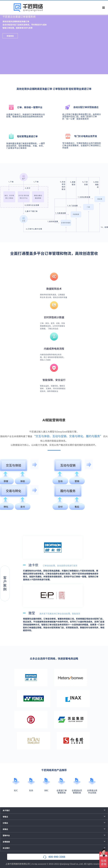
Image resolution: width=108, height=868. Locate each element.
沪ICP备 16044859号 (39, 864)
